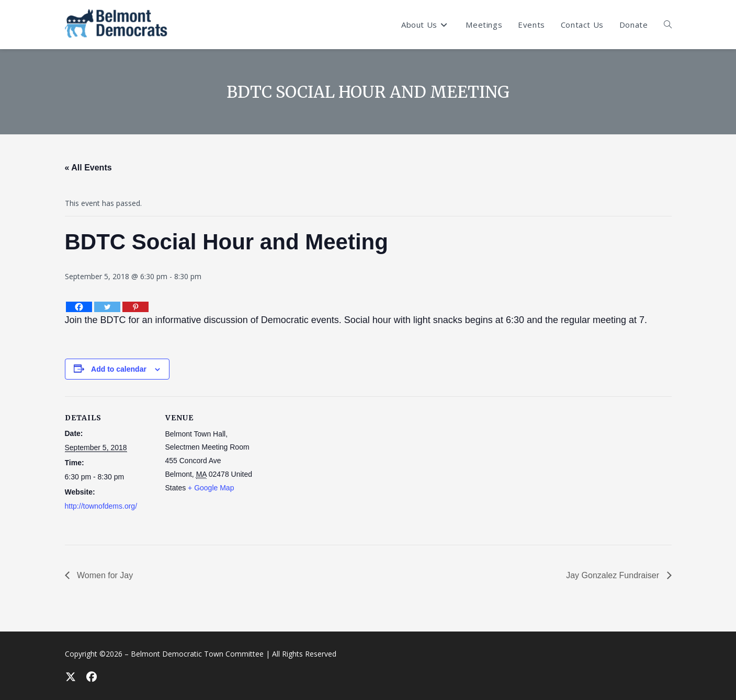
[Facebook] (79, 307)
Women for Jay (104, 575)
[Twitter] (107, 307)
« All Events (88, 168)
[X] (70, 676)
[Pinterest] (135, 307)
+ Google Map (211, 488)
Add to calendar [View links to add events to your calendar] (119, 369)
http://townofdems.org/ (101, 506)
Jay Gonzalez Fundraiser (614, 575)
